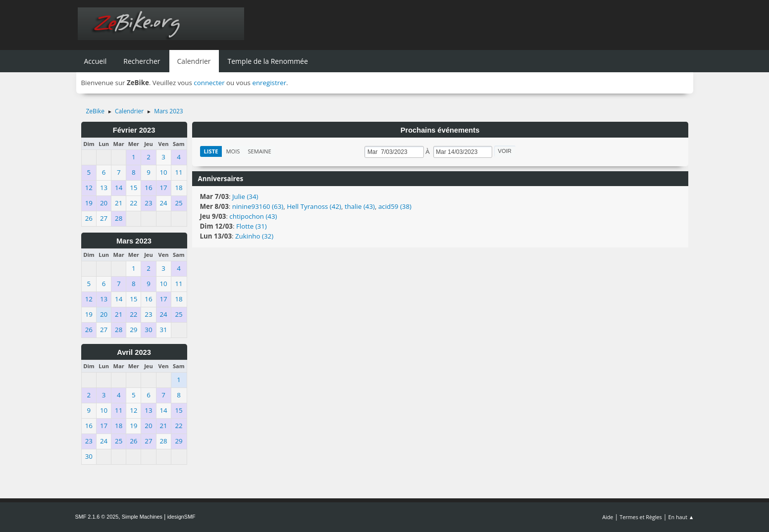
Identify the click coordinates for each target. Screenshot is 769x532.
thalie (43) (360, 206)
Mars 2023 (134, 241)
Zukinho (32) (254, 236)
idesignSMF (181, 517)
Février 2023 (134, 130)
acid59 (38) (395, 206)
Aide (608, 517)
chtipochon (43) (253, 216)
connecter (209, 83)
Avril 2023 (134, 352)
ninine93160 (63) (258, 206)
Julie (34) (245, 196)
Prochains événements (440, 130)
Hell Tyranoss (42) (314, 206)
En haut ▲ (681, 517)
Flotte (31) (252, 226)
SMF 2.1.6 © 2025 (97, 517)
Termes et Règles (641, 517)
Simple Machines (142, 517)
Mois (233, 151)
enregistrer (269, 83)
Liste (211, 151)
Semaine (259, 151)
